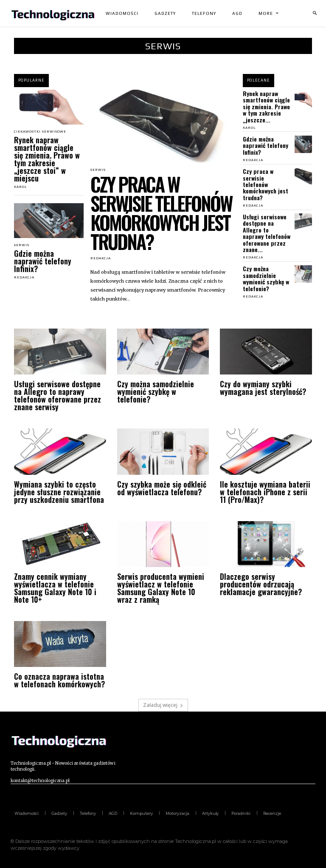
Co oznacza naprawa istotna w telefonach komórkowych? (59, 680)
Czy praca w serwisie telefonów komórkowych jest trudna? (161, 213)
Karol (21, 187)
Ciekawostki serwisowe (40, 132)
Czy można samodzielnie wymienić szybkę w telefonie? (266, 278)
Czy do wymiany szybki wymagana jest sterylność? (263, 388)
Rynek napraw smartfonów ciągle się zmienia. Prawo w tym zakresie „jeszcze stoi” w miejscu (47, 159)
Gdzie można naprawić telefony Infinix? (43, 261)
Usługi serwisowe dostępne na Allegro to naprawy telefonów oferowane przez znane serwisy (58, 395)
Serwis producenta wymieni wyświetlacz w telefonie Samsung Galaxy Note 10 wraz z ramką (161, 588)
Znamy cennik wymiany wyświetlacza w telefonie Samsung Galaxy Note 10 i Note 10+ (55, 588)
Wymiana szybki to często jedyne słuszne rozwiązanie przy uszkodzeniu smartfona (59, 492)
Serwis (22, 245)
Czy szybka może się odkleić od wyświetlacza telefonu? (162, 488)
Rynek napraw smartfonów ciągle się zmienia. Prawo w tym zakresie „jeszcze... (266, 106)
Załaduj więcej (163, 705)
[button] (315, 14)
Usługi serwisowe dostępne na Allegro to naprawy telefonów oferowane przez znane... (267, 233)
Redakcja (24, 277)
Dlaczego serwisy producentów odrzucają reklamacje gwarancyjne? (261, 584)
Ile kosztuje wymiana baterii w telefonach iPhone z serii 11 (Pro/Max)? (265, 492)
